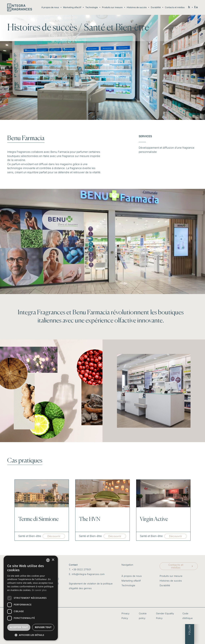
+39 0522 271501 (81, 569)
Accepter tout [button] (19, 627)
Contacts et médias (175, 7)
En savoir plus (39, 590)
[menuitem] (189, 7)
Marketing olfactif (72, 7)
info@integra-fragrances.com (88, 574)
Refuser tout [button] (43, 627)
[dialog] (31, 598)
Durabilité (156, 7)
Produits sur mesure (112, 7)
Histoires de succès (137, 7)
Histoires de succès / (45, 28)
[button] (31, 635)
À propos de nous (50, 7)
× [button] (53, 560)
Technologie (92, 7)
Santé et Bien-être (116, 28)
